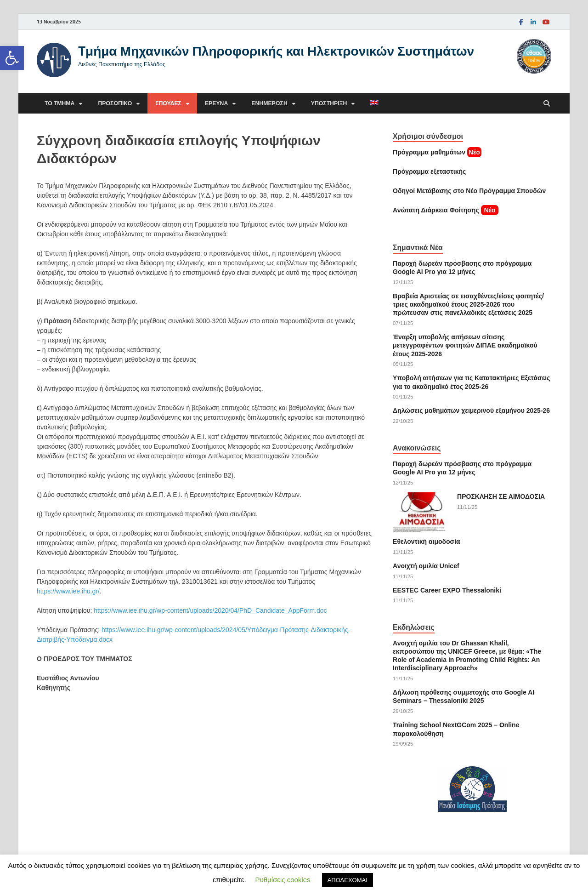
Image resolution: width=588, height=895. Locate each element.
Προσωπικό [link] (115, 103)
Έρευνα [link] (216, 103)
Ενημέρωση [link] (269, 103)
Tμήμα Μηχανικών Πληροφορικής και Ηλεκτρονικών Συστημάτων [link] (276, 51)
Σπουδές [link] (168, 103)
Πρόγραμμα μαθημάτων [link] (429, 152)
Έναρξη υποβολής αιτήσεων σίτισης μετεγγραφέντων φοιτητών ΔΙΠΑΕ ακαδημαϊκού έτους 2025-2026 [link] (465, 345)
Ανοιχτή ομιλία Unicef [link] (426, 566)
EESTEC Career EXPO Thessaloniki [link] (447, 590)
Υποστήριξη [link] (329, 103)
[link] (12, 58)
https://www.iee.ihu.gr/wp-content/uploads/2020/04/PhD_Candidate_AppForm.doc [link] (210, 610)
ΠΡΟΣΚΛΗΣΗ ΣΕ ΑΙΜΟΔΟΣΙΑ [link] (501, 496)
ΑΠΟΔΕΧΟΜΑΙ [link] (348, 880)
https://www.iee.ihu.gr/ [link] (68, 591)
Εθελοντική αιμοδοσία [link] (427, 542)
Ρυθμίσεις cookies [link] (283, 880)
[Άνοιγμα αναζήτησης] (547, 104)
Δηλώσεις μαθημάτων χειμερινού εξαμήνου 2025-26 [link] (471, 410)
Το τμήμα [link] (59, 103)
